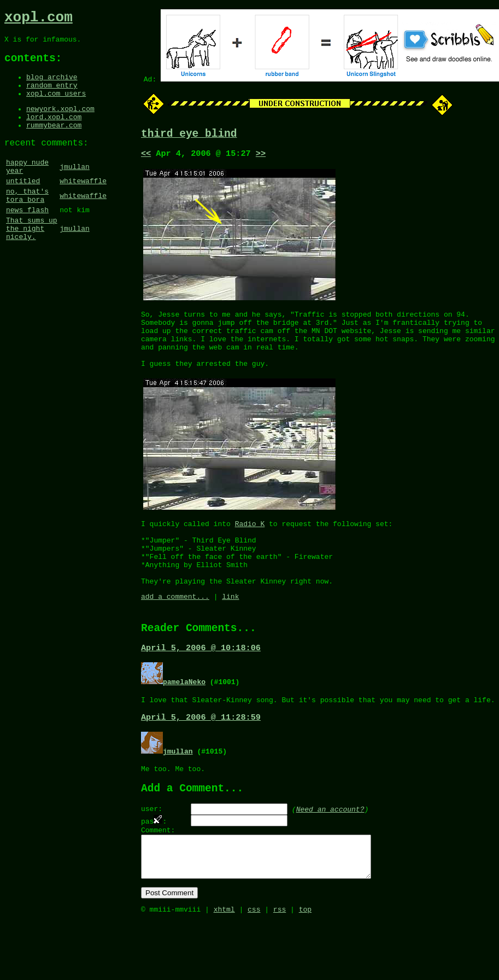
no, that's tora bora (27, 222)
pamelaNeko (184, 720)
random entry (52, 96)
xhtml (224, 968)
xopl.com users (56, 106)
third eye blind (189, 135)
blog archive (52, 86)
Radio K (250, 545)
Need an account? (330, 855)
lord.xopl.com (54, 132)
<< (146, 157)
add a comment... (175, 631)
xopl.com (39, 19)
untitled (23, 205)
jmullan (75, 188)
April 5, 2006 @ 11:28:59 (201, 759)
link (230, 631)
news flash (27, 239)
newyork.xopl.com (60, 122)
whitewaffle (83, 205)
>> (261, 157)
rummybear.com (54, 142)
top (305, 968)
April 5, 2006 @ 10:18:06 (201, 686)
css (254, 968)
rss (280, 968)
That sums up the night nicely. (32, 261)
